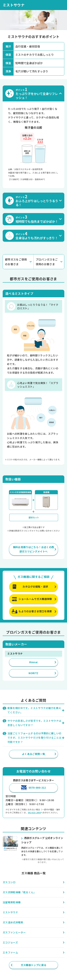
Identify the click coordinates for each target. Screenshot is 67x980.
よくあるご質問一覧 (33, 754)
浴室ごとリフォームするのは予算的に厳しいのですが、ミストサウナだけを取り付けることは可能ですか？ (34, 738)
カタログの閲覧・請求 (35, 586)
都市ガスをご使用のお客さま (16, 262)
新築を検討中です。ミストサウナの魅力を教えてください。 (34, 710)
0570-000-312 (37, 788)
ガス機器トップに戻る (34, 965)
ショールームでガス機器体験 (35, 599)
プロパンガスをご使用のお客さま (47, 262)
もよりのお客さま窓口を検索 (35, 611)
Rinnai (33, 662)
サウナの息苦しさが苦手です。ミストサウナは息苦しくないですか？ (34, 723)
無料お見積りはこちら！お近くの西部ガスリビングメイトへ (34, 549)
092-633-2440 (34, 812)
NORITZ (33, 673)
